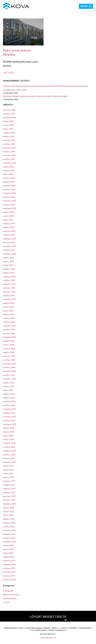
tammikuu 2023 (9, 246)
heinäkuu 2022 (9, 269)
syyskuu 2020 (9, 345)
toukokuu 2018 (9, 443)
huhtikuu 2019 (9, 405)
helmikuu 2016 (9, 534)
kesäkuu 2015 (9, 557)
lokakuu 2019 (9, 383)
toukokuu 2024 (9, 186)
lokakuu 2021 (9, 303)
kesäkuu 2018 (9, 439)
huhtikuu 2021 (9, 322)
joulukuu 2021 (9, 295)
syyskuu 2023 (9, 216)
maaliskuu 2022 (9, 284)
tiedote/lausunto (10, 598)
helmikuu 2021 (9, 330)
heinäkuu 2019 (9, 394)
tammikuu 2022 (9, 292)
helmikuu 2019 (9, 413)
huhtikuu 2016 (9, 527)
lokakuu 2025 (9, 121)
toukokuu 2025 (9, 140)
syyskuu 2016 (9, 511)
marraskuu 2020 (10, 337)
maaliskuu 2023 (9, 239)
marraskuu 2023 (10, 208)
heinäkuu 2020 (9, 349)
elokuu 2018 (8, 436)
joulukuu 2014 (9, 576)
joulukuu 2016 (9, 500)
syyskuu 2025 (9, 125)
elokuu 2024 (8, 174)
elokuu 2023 (8, 220)
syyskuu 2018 (9, 432)
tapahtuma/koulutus (11, 595)
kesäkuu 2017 (9, 477)
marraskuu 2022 (10, 254)
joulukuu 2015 (9, 538)
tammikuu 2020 (9, 371)
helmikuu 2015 (9, 568)
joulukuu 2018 (9, 420)
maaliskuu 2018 (9, 451)
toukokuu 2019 (9, 402)
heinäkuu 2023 (9, 224)
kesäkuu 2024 (9, 182)
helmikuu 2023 (9, 242)
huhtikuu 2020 (9, 360)
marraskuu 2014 (10, 580)
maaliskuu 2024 (9, 193)
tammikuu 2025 (9, 155)
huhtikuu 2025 (9, 144)
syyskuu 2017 (9, 470)
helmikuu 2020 (9, 367)
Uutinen (6, 602)
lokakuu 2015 (9, 545)
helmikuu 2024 (9, 197)
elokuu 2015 (8, 553)
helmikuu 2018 (9, 455)
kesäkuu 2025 (9, 136)
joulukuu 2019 (9, 375)
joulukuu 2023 (9, 205)
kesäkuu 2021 (9, 314)
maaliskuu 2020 (9, 364)
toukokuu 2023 (9, 231)
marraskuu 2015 (10, 542)
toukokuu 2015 (9, 561)
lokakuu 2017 (9, 466)
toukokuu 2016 (9, 523)
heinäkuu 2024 (9, 178)
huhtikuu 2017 (9, 485)
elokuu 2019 (8, 390)
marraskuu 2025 (10, 117)
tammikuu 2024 (9, 201)
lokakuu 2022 (9, 258)
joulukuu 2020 (9, 333)
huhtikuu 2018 (9, 447)
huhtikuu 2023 (9, 235)
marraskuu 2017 (10, 462)
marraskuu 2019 (10, 379)
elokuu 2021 (8, 311)
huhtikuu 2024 (9, 189)
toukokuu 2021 (9, 318)
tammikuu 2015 (9, 572)
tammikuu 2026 (9, 110)
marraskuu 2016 (10, 504)
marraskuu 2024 (10, 163)
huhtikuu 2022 (9, 280)
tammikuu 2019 (9, 417)
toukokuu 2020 (9, 356)
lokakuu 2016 (9, 508)
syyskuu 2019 (9, 386)
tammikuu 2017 (9, 496)
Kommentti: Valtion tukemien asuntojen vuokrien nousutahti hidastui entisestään (35, 96)
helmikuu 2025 (9, 152)
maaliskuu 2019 (9, 409)
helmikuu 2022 (9, 288)
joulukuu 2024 (9, 159)
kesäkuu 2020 (9, 352)
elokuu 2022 (8, 265)
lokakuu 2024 (9, 167)
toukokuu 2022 (9, 277)
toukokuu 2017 (9, 481)
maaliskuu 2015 (9, 564)
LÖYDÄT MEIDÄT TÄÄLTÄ (48, 618)
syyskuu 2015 (9, 549)
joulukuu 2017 (9, 458)
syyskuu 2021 (9, 307)
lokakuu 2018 (9, 428)
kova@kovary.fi (48, 638)
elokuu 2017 (8, 473)
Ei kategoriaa (8, 591)
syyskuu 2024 (9, 171)
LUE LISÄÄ (9, 73)
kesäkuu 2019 (9, 398)
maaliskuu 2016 (9, 530)
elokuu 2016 (8, 515)
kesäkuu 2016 (9, 519)
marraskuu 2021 (10, 299)
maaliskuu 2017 (9, 489)
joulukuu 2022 (9, 250)
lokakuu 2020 (9, 341)
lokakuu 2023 (9, 212)
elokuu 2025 (8, 129)
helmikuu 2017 (9, 492)
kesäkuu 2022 (9, 273)
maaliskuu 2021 (9, 326)
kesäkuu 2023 (9, 227)
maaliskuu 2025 (9, 148)
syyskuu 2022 (9, 261)
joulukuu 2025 (9, 114)
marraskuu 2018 (10, 424)
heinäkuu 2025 (9, 133)
